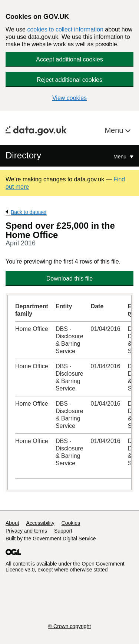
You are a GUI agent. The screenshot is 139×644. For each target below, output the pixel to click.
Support (63, 531)
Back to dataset (29, 212)
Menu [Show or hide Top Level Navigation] (121, 157)
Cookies (71, 523)
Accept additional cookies (69, 59)
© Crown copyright (69, 626)
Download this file (69, 279)
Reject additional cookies (69, 80)
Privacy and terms (26, 531)
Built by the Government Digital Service (51, 539)
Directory (23, 155)
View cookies (69, 98)
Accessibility (40, 523)
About (12, 523)
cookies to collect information (65, 29)
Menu (115, 130)
